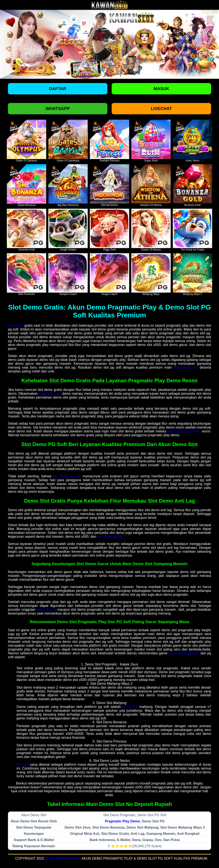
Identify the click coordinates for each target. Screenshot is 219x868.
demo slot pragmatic (184, 653)
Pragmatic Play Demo (122, 821)
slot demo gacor (109, 537)
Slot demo (16, 325)
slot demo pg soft (67, 476)
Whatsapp (58, 109)
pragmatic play (50, 394)
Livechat (161, 109)
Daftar (58, 89)
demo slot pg (47, 610)
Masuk (161, 89)
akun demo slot (186, 367)
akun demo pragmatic (184, 431)
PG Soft (23, 765)
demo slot (130, 707)
